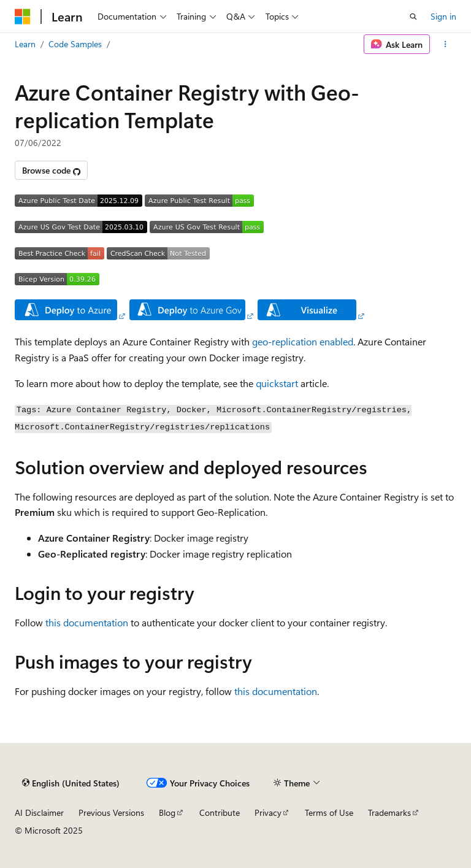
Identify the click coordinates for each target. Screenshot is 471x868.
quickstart (277, 383)
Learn (25, 44)
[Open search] (413, 17)
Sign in (443, 16)
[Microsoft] (23, 17)
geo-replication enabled (303, 341)
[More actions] (446, 44)
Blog (167, 812)
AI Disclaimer (39, 812)
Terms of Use (329, 812)
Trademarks (389, 812)
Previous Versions (111, 812)
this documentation (87, 622)
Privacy (268, 812)
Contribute (220, 812)
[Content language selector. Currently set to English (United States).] (71, 783)
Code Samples (75, 44)
